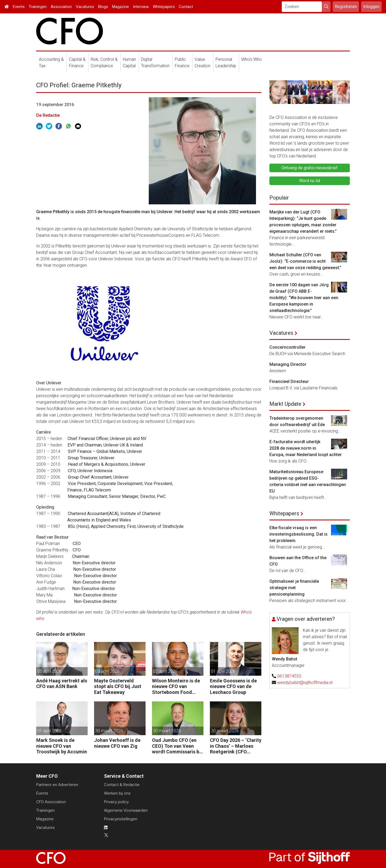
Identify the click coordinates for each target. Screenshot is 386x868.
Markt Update (285, 404)
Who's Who (252, 59)
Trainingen (38, 7)
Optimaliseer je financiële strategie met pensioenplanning (294, 588)
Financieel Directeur (289, 382)
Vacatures (85, 7)
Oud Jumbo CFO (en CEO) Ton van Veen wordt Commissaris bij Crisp (177, 746)
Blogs (103, 7)
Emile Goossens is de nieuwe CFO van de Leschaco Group (233, 686)
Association (61, 7)
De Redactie (48, 115)
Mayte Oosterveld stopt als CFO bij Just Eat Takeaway (118, 686)
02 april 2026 (165, 671)
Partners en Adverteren (57, 785)
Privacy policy (116, 802)
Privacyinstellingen (121, 819)
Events (19, 7)
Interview (141, 7)
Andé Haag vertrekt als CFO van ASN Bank (62, 684)
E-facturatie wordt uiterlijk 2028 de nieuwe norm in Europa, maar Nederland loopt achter (306, 448)
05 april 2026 (49, 671)
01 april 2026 (223, 671)
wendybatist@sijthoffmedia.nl (305, 683)
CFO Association (51, 802)
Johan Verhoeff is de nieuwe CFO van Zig (117, 743)
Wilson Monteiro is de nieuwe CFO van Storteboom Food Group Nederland (176, 687)
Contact (186, 7)
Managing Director (288, 364)
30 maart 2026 (109, 731)
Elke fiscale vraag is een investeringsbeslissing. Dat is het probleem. (298, 534)
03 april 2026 (107, 671)
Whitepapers (164, 7)
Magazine (120, 7)
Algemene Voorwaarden (126, 810)
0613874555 (289, 676)
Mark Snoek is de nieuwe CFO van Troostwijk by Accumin (62, 746)
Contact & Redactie (122, 785)
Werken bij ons (117, 793)
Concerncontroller (287, 347)
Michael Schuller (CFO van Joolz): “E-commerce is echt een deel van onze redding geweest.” (305, 261)
